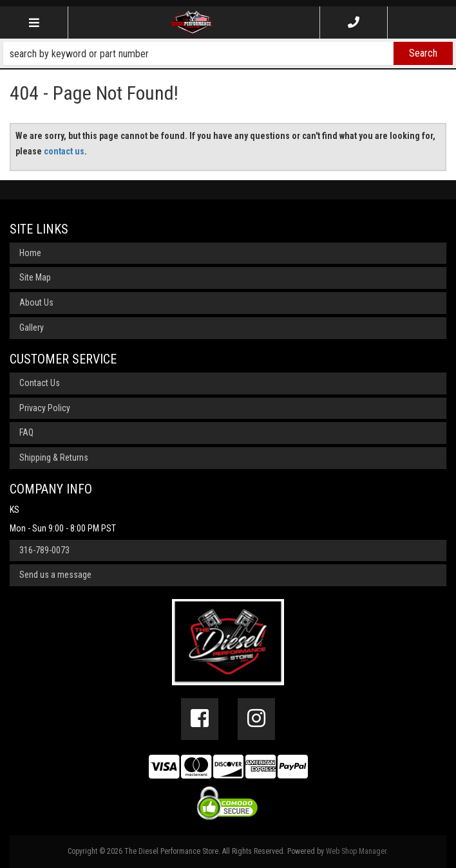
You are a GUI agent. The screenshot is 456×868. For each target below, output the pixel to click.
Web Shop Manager (356, 851)
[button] (228, 53)
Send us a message (55, 575)
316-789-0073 (44, 550)
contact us (64, 151)
